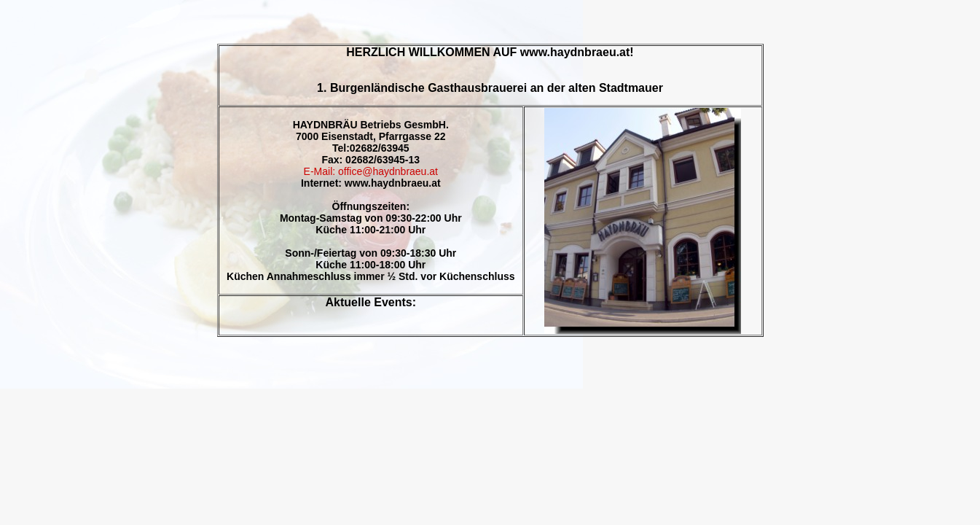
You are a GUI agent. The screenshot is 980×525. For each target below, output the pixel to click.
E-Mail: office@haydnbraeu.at (371, 171)
